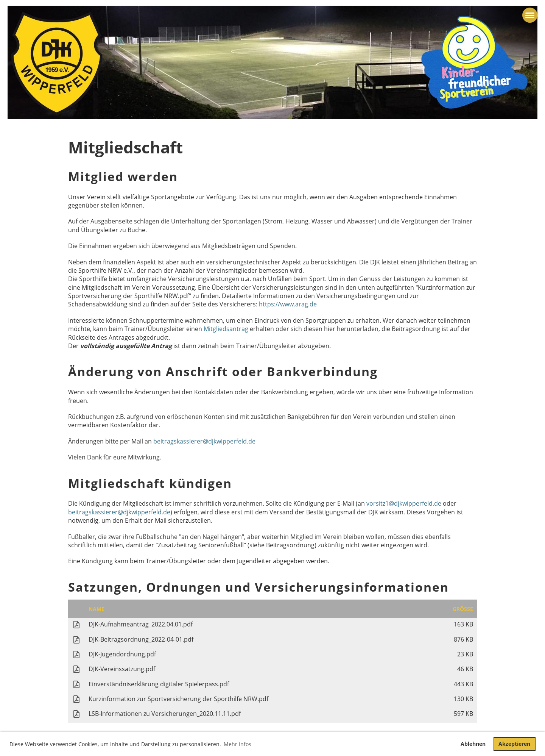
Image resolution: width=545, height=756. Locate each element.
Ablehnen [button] (473, 744)
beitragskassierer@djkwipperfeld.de (204, 441)
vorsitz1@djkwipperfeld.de (405, 503)
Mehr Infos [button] (237, 744)
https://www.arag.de (288, 304)
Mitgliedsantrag (226, 329)
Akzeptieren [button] (514, 744)
